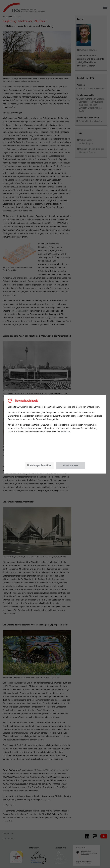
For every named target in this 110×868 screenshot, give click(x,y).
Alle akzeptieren (71, 466)
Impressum (65, 432)
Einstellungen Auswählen (39, 466)
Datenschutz (27, 428)
